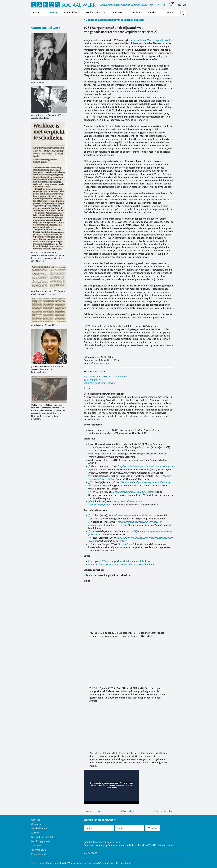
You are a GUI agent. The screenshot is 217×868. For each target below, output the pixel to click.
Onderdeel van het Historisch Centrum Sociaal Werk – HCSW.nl (132, 5)
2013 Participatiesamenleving (100, 383)
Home (36, 12)
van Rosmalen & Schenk (95, 863)
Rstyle (128, 863)
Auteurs (35, 833)
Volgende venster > (164, 811)
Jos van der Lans (102, 363)
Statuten (36, 846)
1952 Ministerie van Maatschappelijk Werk (106, 377)
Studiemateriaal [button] (95, 12)
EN (184, 5)
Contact (169, 12)
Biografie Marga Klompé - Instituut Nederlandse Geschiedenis (121, 564)
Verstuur (153, 828)
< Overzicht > (127, 811)
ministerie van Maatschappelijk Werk (151, 40)
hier (91, 575)
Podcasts (117, 12)
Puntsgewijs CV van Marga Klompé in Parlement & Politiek (119, 561)
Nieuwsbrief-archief (42, 837)
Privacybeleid (38, 854)
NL (180, 5)
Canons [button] (51, 12)
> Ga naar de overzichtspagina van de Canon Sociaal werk (114, 20)
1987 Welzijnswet (93, 380)
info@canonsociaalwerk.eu (106, 842)
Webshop (152, 12)
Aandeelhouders (40, 828)
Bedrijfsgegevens (41, 841)
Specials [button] (134, 12)
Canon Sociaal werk (46, 28)
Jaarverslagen (39, 850)
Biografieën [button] (71, 12)
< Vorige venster (93, 811)
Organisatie (38, 824)
